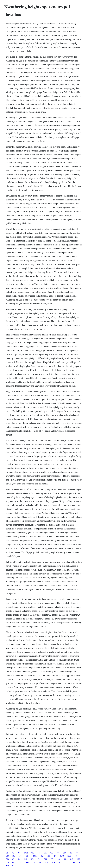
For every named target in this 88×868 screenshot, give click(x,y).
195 (52, 859)
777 (58, 853)
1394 (32, 859)
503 (7, 859)
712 (33, 853)
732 (52, 853)
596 (45, 859)
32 (7, 853)
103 (14, 856)
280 (64, 853)
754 (39, 859)
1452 (26, 853)
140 (25, 859)
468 (14, 862)
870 (7, 862)
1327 (48, 856)
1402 (80, 862)
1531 (20, 862)
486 (71, 853)
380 (40, 862)
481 (39, 853)
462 (42, 856)
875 (14, 865)
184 (53, 862)
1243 (47, 862)
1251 (28, 856)
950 (65, 859)
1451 (35, 856)
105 (7, 865)
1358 (78, 859)
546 (73, 862)
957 (77, 853)
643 (72, 859)
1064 (20, 856)
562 (13, 853)
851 (45, 853)
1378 (62, 856)
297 (55, 856)
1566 (58, 859)
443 (27, 862)
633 (7, 856)
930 (19, 853)
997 (34, 862)
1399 (69, 856)
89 (13, 859)
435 (19, 859)
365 (60, 862)
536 (76, 856)
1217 (66, 862)
